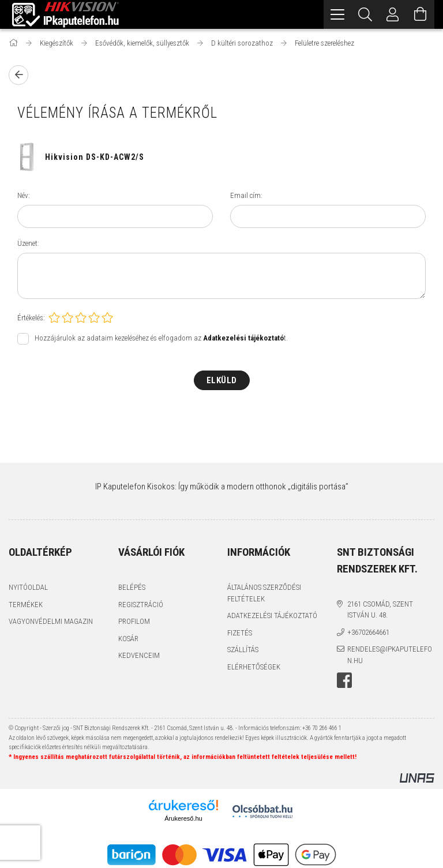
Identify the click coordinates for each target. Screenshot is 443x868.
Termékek (26, 605)
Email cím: (246, 195)
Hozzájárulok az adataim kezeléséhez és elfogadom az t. (161, 338)
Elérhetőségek (254, 667)
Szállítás (243, 650)
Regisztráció (141, 605)
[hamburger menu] (337, 14)
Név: (24, 195)
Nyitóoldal (28, 587)
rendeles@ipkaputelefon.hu (390, 655)
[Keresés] (365, 14)
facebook (344, 680)
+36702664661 (368, 632)
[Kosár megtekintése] (421, 14)
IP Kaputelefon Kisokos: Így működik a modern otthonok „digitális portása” (222, 487)
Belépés (132, 587)
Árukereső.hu (183, 818)
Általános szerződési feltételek (264, 593)
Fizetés (240, 633)
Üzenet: (28, 243)
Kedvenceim (139, 655)
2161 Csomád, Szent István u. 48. (380, 610)
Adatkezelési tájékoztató (272, 616)
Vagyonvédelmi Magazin (51, 621)
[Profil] (393, 14)
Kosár (128, 639)
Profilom (134, 621)
